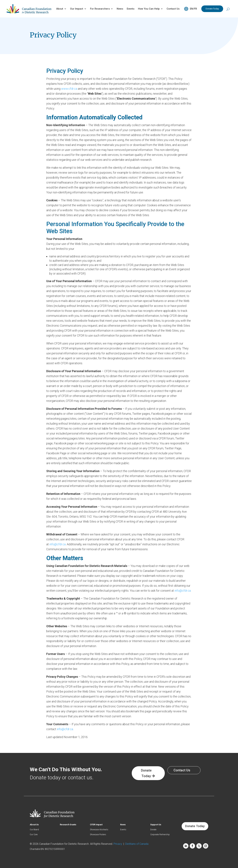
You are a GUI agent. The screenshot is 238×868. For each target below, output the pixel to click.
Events (131, 9)
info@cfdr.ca (58, 544)
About (60, 9)
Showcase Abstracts (101, 830)
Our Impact (77, 9)
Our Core (34, 835)
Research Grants (69, 825)
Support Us (156, 825)
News (120, 9)
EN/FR (193, 9)
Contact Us (173, 9)
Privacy (119, 844)
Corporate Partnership (162, 835)
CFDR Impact (97, 825)
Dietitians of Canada (137, 844)
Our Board (35, 830)
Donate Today (212, 9)
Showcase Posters (100, 835)
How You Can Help (149, 9)
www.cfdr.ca (69, 89)
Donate (154, 830)
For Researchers (100, 9)
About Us (35, 825)
